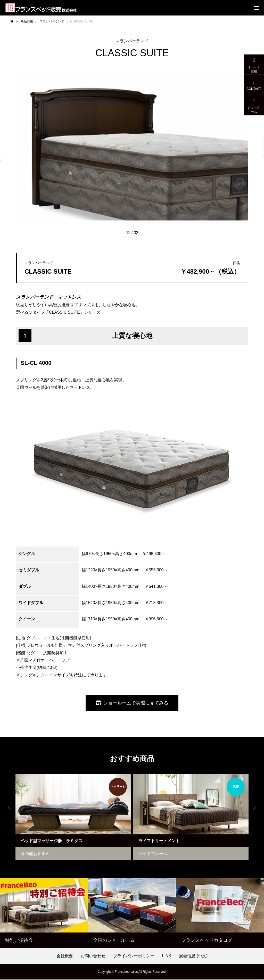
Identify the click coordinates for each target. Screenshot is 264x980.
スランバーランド (132, 41)
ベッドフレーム (153, 854)
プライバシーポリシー (134, 957)
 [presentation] (256, 809)
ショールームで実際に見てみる (136, 703)
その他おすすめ (35, 854)
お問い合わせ (93, 957)
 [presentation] (8, 809)
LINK (167, 957)
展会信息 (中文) (193, 957)
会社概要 (65, 957)
